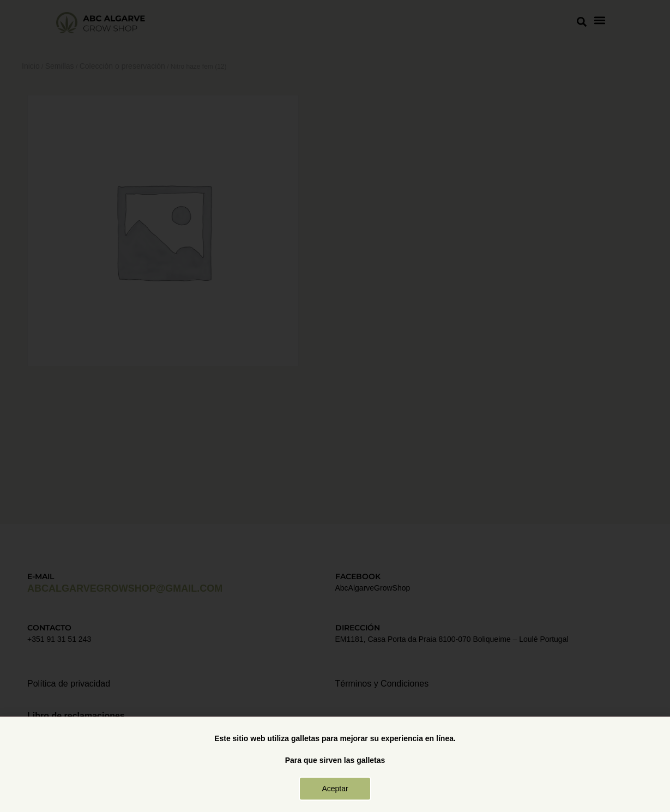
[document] (335, 406)
